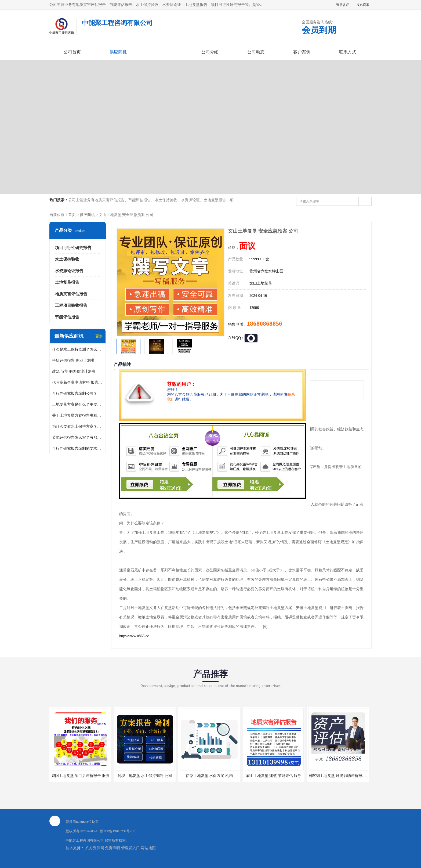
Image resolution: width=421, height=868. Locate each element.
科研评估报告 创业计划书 (73, 360)
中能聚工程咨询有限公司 (85, 840)
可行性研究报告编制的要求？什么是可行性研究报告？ (78, 449)
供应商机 (118, 52)
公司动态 (256, 52)
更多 (99, 336)
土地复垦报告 (67, 282)
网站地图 (148, 848)
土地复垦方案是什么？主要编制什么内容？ (78, 404)
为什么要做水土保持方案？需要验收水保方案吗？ (78, 426)
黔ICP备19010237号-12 (117, 831)
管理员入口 (130, 848)
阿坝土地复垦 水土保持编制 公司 (145, 776)
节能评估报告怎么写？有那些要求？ (78, 437)
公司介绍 (210, 52)
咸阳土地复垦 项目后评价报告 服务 (80, 776)
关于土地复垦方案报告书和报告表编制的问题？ (78, 415)
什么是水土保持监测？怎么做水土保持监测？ (78, 349)
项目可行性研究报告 (73, 248)
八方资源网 (95, 848)
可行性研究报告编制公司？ (75, 393)
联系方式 (348, 52)
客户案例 (302, 52)
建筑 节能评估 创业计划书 (74, 371)
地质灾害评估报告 (71, 294)
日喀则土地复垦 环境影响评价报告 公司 (341, 776)
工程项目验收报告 (71, 305)
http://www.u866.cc (134, 636)
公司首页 (72, 52)
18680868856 (264, 323)
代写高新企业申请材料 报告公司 (78, 382)
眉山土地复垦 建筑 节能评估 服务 (274, 776)
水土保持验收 (67, 259)
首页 (72, 215)
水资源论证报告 (69, 271)
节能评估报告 (67, 317)
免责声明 (112, 848)
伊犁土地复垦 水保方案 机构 (209, 776)
